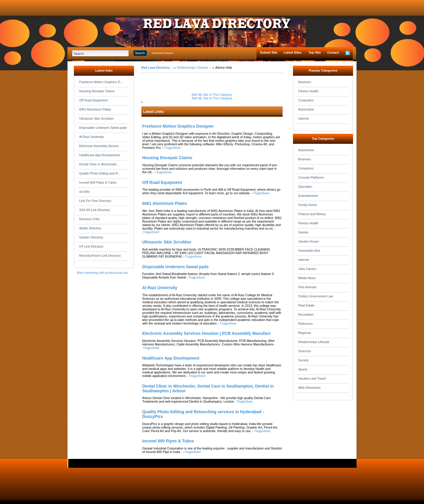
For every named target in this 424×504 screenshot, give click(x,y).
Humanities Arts (309, 251)
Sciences (305, 351)
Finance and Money (312, 214)
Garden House (308, 241)
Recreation (306, 314)
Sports (303, 369)
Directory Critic (90, 219)
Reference (305, 324)
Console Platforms (311, 177)
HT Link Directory (91, 246)
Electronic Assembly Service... (100, 146)
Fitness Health (308, 91)
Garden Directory (91, 237)
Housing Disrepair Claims (97, 91)
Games (303, 232)
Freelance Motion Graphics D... (101, 82)
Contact (333, 52)
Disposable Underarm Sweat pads (103, 128)
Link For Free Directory (95, 201)
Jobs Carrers (307, 269)
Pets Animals (307, 287)
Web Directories (309, 388)
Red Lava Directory (156, 67)
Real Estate (306, 305)
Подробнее (172, 148)
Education (305, 187)
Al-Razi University (92, 137)
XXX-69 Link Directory (95, 210)
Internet (304, 118)
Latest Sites (293, 52)
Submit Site (269, 52)
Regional (304, 333)
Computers (306, 100)
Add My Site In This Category (212, 95)
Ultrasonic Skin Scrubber (96, 118)
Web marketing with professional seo (102, 273)
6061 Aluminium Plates (95, 109)
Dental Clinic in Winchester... (99, 164)
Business (305, 82)
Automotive (306, 109)
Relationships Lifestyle (193, 67)
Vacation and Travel (312, 378)
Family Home (308, 205)
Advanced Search (163, 53)
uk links (85, 192)
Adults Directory (90, 228)
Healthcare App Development (100, 155)
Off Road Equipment (93, 100)
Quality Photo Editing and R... (100, 173)
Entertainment (308, 196)
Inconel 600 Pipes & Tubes (98, 182)
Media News (307, 278)
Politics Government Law (316, 296)
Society (303, 360)
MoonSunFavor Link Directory (100, 256)
